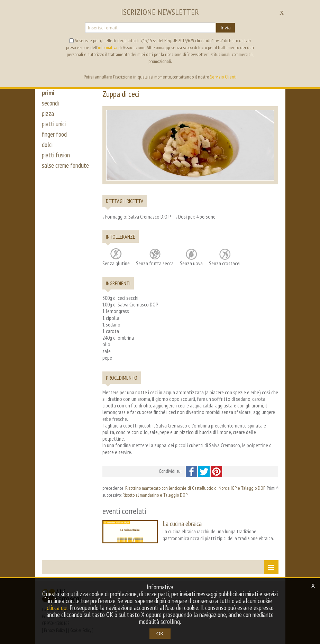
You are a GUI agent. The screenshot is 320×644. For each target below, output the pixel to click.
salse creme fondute (65, 165)
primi (48, 93)
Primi (271, 488)
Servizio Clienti (223, 77)
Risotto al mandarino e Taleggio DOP (155, 495)
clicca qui (57, 608)
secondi (50, 103)
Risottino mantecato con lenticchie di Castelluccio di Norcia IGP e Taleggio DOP (195, 488)
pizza (48, 113)
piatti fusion (56, 155)
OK (160, 633)
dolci (47, 145)
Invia (225, 28)
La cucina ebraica (182, 523)
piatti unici (54, 124)
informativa (108, 47)
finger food (54, 134)
